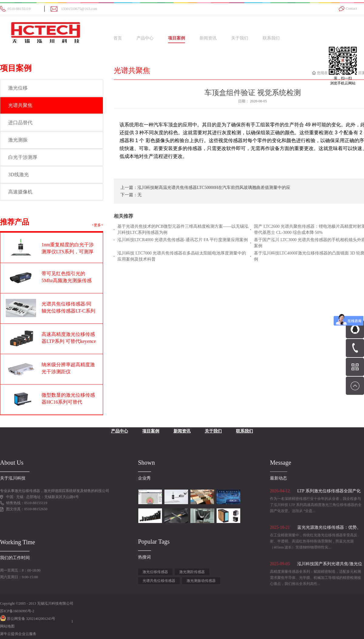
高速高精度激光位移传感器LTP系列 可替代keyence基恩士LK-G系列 (69, 341)
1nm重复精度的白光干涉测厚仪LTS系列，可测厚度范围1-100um (68, 252)
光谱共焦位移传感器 (159, 581)
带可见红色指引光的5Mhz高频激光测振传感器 (67, 280)
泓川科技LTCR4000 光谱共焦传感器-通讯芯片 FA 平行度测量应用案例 (183, 240)
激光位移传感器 (155, 572)
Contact (351, 9)
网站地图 (7, 626)
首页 (118, 38)
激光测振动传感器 (201, 581)
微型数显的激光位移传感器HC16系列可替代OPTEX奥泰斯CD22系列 (68, 402)
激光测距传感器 (192, 572)
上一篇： (205, 188)
